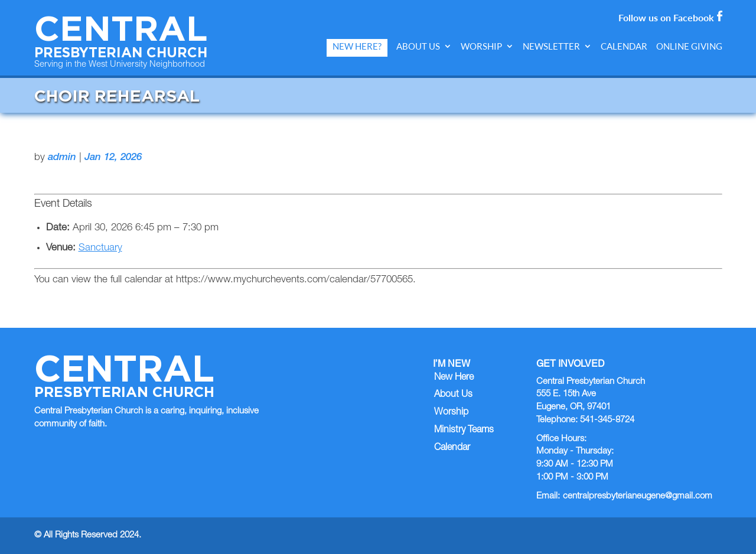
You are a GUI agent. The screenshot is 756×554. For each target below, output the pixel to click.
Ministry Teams (464, 431)
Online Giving (689, 46)
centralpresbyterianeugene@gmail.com (638, 496)
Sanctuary (100, 248)
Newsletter (551, 46)
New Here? (357, 46)
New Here (454, 378)
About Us (418, 46)
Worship (481, 46)
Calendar (624, 46)
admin (62, 158)
